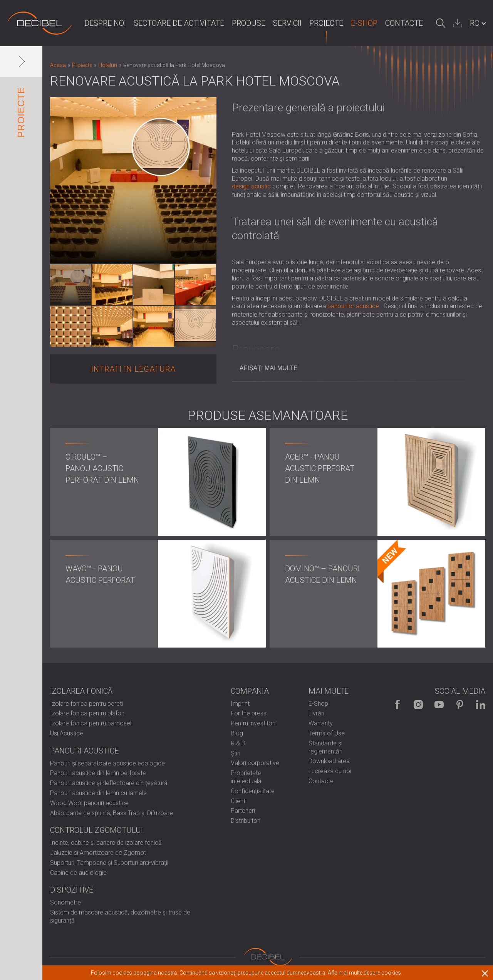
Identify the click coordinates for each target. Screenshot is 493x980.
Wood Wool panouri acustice (89, 803)
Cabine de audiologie (78, 873)
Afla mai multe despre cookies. (365, 973)
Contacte (404, 23)
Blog (237, 733)
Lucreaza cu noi (330, 771)
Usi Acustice (67, 733)
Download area (329, 761)
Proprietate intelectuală (246, 777)
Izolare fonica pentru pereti (86, 704)
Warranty (321, 723)
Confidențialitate (253, 791)
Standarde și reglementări (325, 747)
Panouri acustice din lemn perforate (98, 773)
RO (475, 23)
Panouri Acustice (84, 751)
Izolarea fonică (81, 691)
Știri (236, 753)
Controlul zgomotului (96, 830)
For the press (249, 713)
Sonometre (65, 902)
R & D (238, 743)
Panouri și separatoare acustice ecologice (107, 763)
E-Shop (364, 23)
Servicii (287, 23)
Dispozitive (72, 890)
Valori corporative (255, 763)
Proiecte (326, 23)
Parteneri (243, 811)
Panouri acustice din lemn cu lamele (98, 793)
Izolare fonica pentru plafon (87, 713)
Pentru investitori (253, 723)
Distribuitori (246, 821)
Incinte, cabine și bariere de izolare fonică (106, 843)
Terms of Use (327, 733)
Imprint (240, 704)
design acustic (251, 186)
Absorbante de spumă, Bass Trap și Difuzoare (112, 813)
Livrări (316, 713)
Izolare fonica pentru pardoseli (91, 723)
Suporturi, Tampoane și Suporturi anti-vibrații (109, 863)
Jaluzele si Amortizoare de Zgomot (98, 853)
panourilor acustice (353, 306)
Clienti (239, 801)
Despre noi (105, 23)
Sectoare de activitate (179, 23)
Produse (249, 23)
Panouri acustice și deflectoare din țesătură (109, 783)
